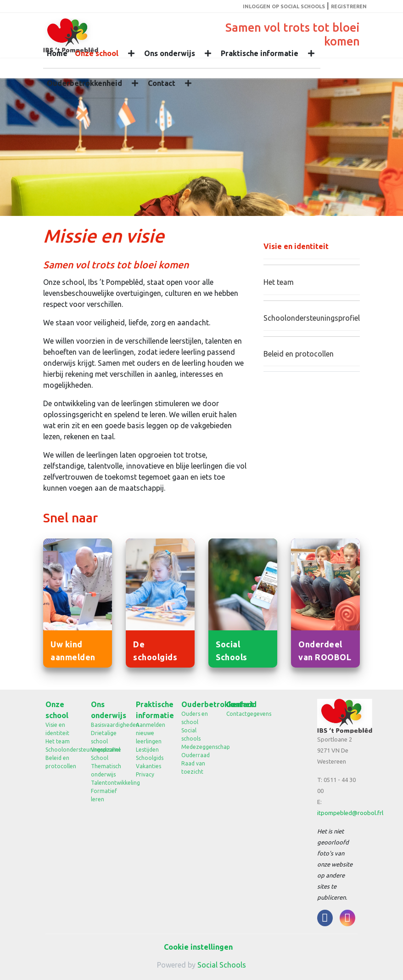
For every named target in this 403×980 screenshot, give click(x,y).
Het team (279, 282)
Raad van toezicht (193, 768)
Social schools (191, 734)
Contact (162, 83)
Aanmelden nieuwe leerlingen (151, 733)
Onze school (97, 53)
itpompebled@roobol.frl (350, 813)
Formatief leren (104, 795)
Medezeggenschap (197, 747)
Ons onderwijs (170, 53)
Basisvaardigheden (107, 725)
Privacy (145, 774)
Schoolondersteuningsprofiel (312, 318)
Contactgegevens (242, 714)
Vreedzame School (106, 754)
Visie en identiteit (296, 246)
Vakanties (148, 766)
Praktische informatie (260, 53)
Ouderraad (196, 755)
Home (57, 53)
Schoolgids (150, 758)
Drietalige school (104, 737)
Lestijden (147, 750)
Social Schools (222, 965)
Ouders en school (195, 718)
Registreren (349, 6)
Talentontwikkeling (107, 783)
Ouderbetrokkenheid (84, 83)
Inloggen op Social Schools (284, 6)
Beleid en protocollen (299, 354)
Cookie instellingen (198, 947)
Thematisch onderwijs (106, 770)
